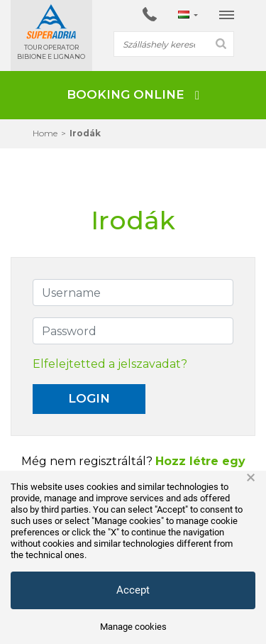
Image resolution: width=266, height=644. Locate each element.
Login (89, 398)
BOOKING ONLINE (133, 94)
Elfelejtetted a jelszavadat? (110, 364)
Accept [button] (133, 590)
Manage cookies (133, 627)
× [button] (251, 478)
